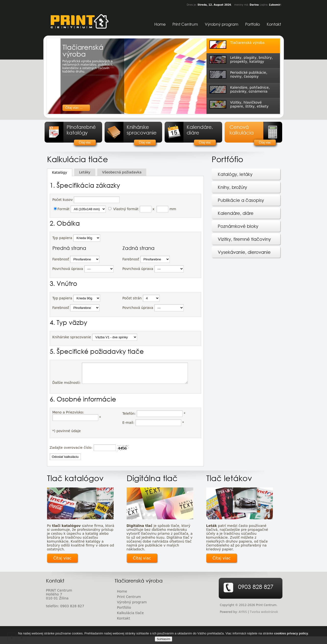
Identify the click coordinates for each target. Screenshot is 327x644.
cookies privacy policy (291, 636)
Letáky (85, 172)
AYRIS (243, 620)
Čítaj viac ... (74, 108)
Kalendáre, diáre (236, 213)
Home (160, 24)
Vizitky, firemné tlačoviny (244, 239)
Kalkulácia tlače (130, 620)
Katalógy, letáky (235, 174)
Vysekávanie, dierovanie (244, 252)
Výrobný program (222, 24)
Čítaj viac (85, 143)
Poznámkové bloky (238, 226)
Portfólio (124, 615)
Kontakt (274, 24)
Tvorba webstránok (264, 620)
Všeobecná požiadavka (122, 172)
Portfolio (253, 24)
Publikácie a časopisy (241, 200)
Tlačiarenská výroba (83, 50)
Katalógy (60, 172)
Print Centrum (185, 24)
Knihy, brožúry (232, 187)
